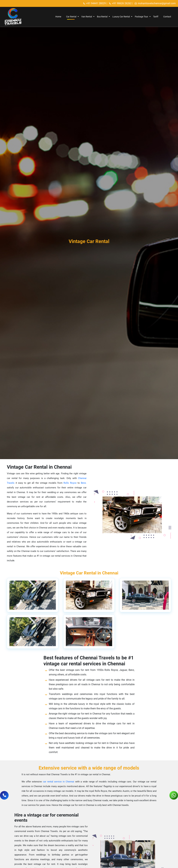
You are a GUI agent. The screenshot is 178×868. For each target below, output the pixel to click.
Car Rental (71, 17)
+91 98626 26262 (120, 3)
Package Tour (141, 17)
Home (58, 17)
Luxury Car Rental (121, 17)
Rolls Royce (70, 483)
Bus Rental (102, 17)
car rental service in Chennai (59, 782)
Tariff (156, 17)
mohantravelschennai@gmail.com (155, 3)
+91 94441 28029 (94, 3)
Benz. (83, 483)
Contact (167, 17)
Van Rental (87, 17)
